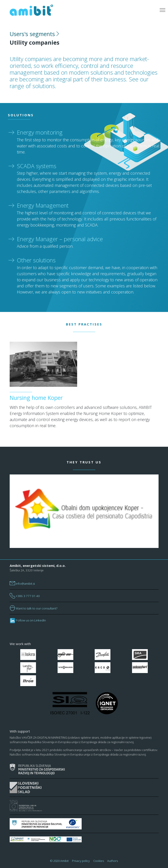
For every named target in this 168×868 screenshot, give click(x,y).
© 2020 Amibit (59, 861)
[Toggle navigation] (162, 10)
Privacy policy (81, 861)
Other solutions (36, 260)
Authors (113, 861)
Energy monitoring (40, 132)
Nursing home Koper (36, 398)
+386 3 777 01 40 (25, 596)
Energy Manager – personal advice (60, 239)
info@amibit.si (22, 584)
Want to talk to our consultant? (34, 608)
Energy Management (43, 205)
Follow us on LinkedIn (28, 620)
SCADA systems (37, 166)
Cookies (99, 861)
